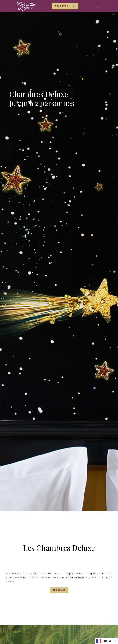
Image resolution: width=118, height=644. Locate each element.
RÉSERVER (59, 590)
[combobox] (106, 641)
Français (104, 641)
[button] (65, 6)
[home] (26, 6)
